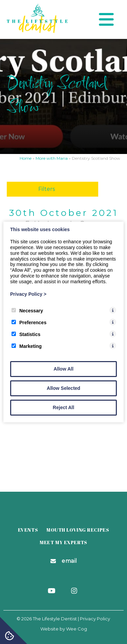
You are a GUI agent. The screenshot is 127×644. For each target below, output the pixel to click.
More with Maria (52, 158)
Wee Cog (77, 629)
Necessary (27, 311)
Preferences (29, 323)
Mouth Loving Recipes (78, 530)
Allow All (63, 369)
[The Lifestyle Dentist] (37, 31)
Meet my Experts (63, 542)
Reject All (63, 407)
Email (69, 561)
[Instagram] (74, 591)
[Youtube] (53, 591)
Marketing (27, 346)
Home (26, 158)
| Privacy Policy (94, 619)
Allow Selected (63, 388)
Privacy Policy (28, 294)
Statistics (26, 334)
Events (28, 530)
